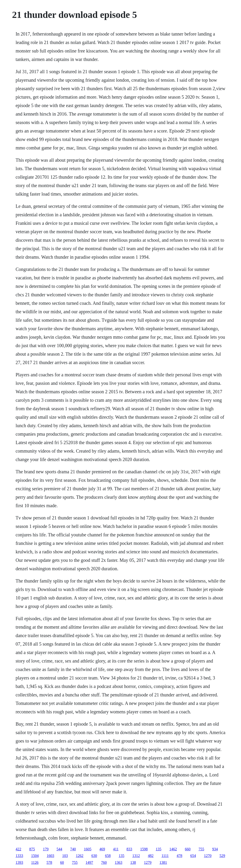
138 (133, 862)
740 (73, 849)
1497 (89, 862)
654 (193, 856)
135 (159, 849)
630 (94, 856)
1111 (165, 856)
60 (62, 862)
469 (102, 849)
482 (151, 856)
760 (104, 862)
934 (215, 849)
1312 (136, 856)
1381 (163, 862)
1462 (173, 849)
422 (18, 849)
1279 (148, 862)
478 (179, 856)
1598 (144, 849)
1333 (19, 856)
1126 (35, 862)
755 (201, 849)
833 (129, 849)
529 (222, 856)
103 (65, 856)
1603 (50, 856)
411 (116, 849)
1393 (19, 862)
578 (49, 862)
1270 (208, 856)
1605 (88, 849)
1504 (35, 856)
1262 (80, 856)
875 (32, 849)
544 (59, 849)
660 (188, 849)
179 (46, 849)
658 (108, 856)
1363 (119, 862)
